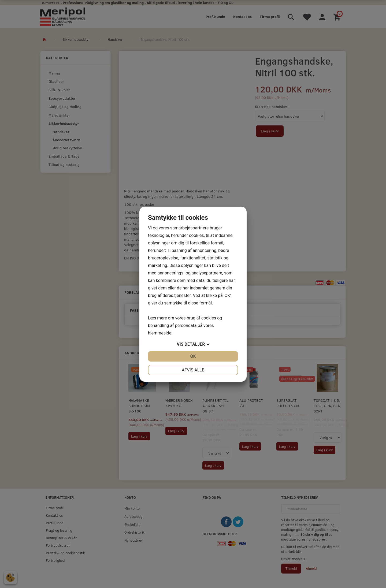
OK (193, 356)
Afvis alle (193, 370)
